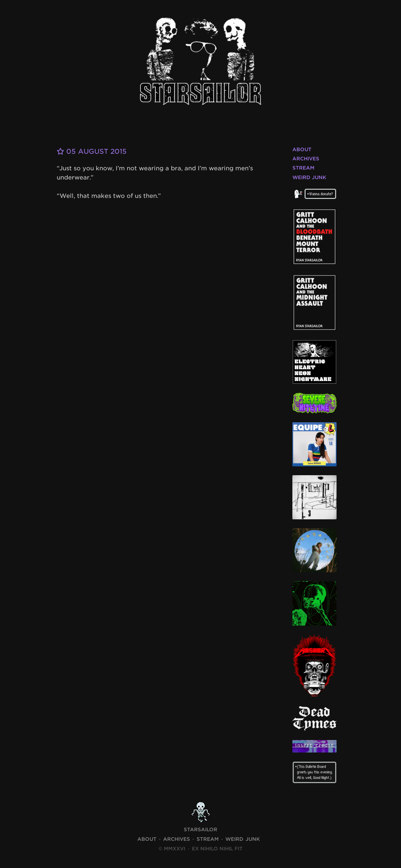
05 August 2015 (92, 151)
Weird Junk (309, 177)
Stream (303, 168)
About (302, 150)
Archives (306, 159)
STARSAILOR (200, 830)
